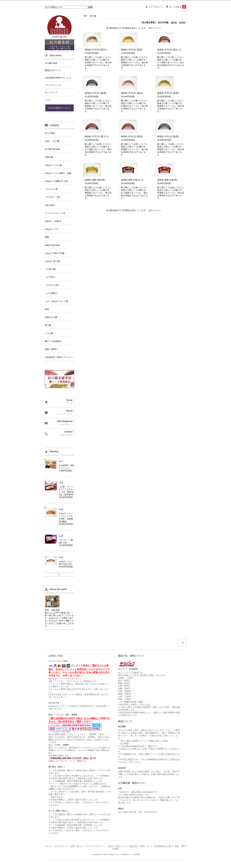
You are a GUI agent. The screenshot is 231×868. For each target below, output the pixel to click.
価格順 (174, 22)
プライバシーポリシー (95, 846)
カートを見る (178, 7)
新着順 (182, 22)
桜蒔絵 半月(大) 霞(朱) (132, 136)
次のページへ (155, 28)
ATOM (115, 849)
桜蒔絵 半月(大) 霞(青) (168, 136)
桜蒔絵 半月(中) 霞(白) (96, 50)
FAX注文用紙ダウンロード (60, 108)
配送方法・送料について (141, 846)
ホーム (49, 846)
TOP (85, 16)
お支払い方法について (117, 846)
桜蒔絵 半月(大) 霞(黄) (168, 93)
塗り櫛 (93, 16)
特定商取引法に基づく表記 (167, 846)
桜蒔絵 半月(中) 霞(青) (96, 93)
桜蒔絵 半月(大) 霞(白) (132, 93)
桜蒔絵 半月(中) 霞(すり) (169, 50)
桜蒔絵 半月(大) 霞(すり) (97, 136)
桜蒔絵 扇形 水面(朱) (167, 180)
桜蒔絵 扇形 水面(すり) (132, 180)
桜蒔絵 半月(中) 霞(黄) (132, 50)
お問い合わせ (76, 846)
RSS (183, 846)
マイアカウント (156, 7)
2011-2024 (103, 854)
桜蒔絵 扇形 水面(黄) (95, 180)
